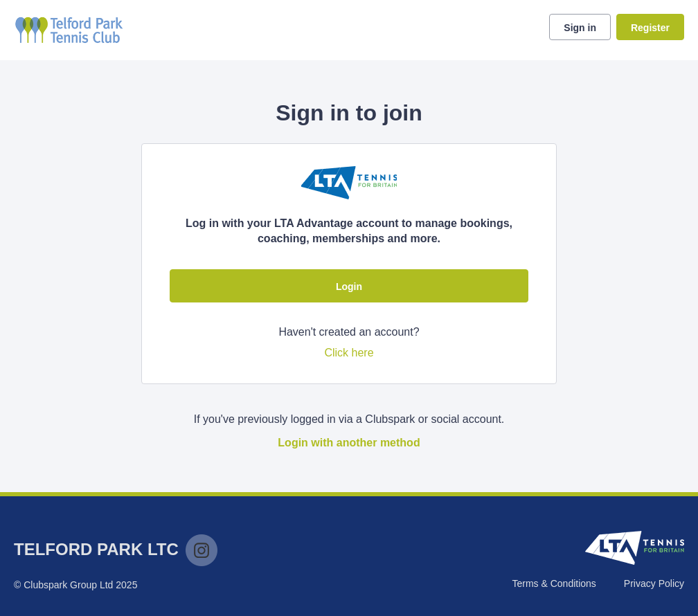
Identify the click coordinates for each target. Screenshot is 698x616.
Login (349, 287)
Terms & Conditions (554, 583)
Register (650, 28)
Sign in (580, 28)
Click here (349, 353)
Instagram (202, 550)
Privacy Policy (654, 583)
